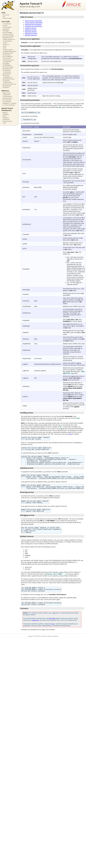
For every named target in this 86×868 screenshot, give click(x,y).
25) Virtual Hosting (8, 67)
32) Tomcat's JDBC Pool (9, 84)
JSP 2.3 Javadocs (7, 100)
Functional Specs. (8, 121)
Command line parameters (33, 26)
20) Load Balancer (8, 57)
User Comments (7, 18)
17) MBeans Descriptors (9, 51)
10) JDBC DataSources (9, 39)
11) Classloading (7, 41)
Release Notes (7, 93)
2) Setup (5, 25)
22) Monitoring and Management (8, 61)
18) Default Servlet (8, 53)
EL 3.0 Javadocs (7, 102)
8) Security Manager (8, 36)
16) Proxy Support (8, 50)
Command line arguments (33, 24)
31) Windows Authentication (7, 82)
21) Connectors (7, 58)
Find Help (52, 627)
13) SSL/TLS (6, 44)
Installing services (31, 28)
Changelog (6, 114)
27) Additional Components (7, 71)
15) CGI (5, 48)
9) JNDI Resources (8, 38)
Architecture (6, 119)
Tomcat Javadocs (7, 96)
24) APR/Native (7, 65)
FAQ (4, 17)
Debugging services (31, 33)
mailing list (35, 629)
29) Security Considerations (7, 76)
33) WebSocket (7, 86)
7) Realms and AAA (8, 34)
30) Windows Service (8, 79)
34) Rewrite (6, 88)
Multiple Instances (31, 35)
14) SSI (4, 46)
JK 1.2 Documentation (9, 105)
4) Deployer (6, 29)
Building (5, 113)
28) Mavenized (7, 74)
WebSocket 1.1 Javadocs (9, 103)
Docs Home (6, 15)
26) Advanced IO (7, 69)
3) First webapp (7, 27)
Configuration (7, 95)
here (53, 633)
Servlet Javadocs (7, 98)
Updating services (31, 30)
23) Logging (6, 63)
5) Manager (6, 31)
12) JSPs (5, 43)
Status (4, 116)
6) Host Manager (7, 32)
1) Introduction (7, 24)
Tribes (4, 123)
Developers (6, 118)
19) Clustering (6, 55)
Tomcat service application (33, 21)
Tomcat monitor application (34, 22)
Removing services (31, 32)
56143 (70, 435)
